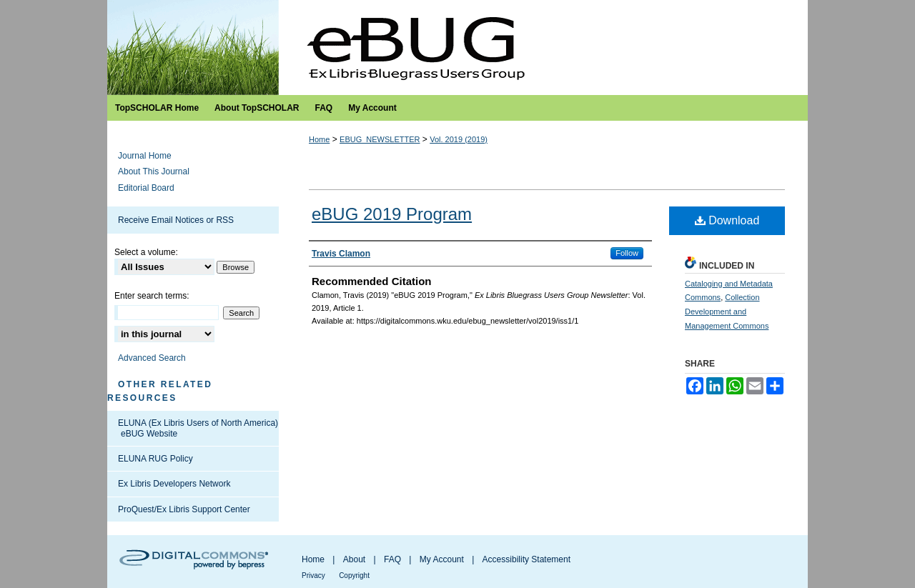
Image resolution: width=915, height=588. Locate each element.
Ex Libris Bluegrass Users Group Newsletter (457, 48)
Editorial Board (146, 188)
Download (727, 220)
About (354, 559)
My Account (442, 559)
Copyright (354, 575)
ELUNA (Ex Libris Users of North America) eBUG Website (198, 428)
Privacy (313, 575)
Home (319, 139)
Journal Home (145, 156)
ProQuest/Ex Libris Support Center (184, 509)
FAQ (392, 559)
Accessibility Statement (526, 559)
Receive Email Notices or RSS (176, 220)
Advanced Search (152, 358)
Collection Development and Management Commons (727, 312)
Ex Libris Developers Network (174, 484)
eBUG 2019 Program (392, 214)
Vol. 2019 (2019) (459, 139)
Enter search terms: (152, 296)
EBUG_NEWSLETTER (380, 139)
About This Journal (154, 171)
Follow (627, 253)
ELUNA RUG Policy (155, 459)
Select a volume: (146, 252)
